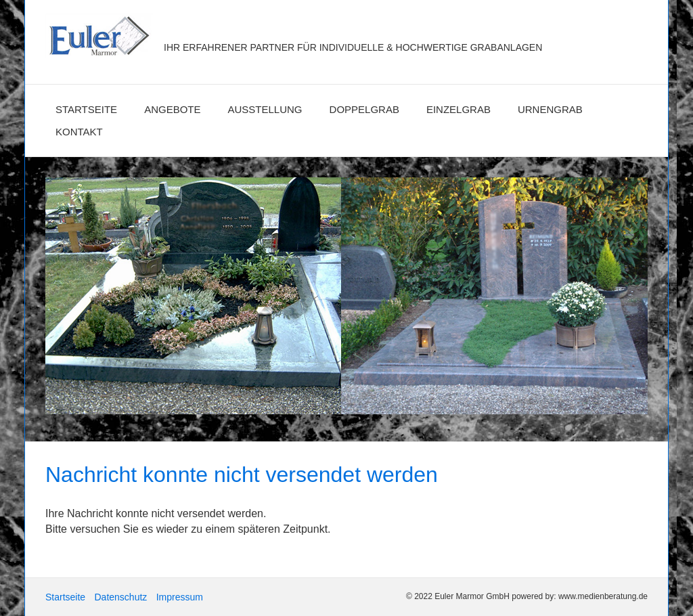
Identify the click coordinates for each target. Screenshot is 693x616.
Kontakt (79, 132)
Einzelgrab (459, 109)
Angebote (172, 109)
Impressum (180, 597)
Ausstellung (265, 109)
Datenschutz (120, 597)
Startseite (86, 109)
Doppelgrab (364, 109)
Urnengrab (550, 109)
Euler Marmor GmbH (264, 26)
